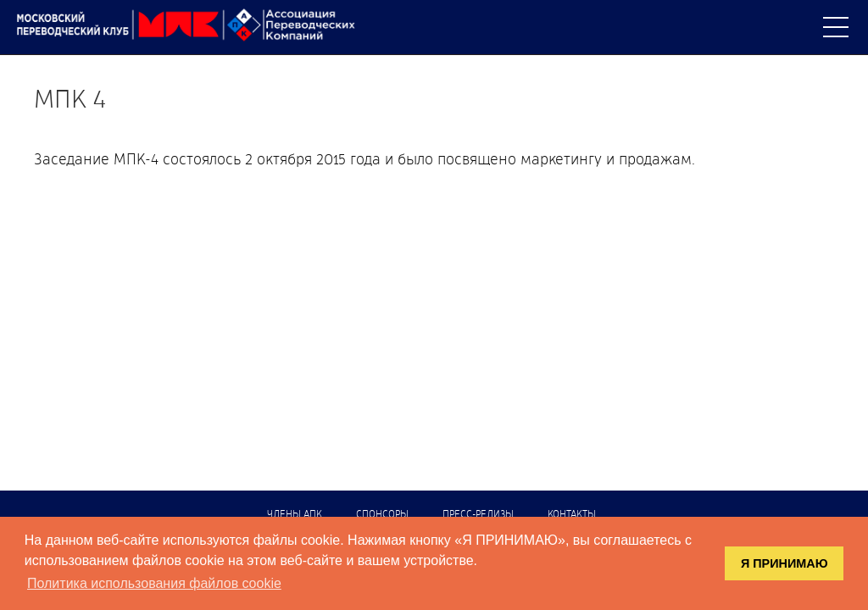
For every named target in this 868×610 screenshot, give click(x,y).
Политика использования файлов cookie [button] (154, 583)
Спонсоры (382, 515)
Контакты (572, 515)
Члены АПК (295, 515)
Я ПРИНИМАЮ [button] (785, 563)
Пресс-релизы (478, 515)
